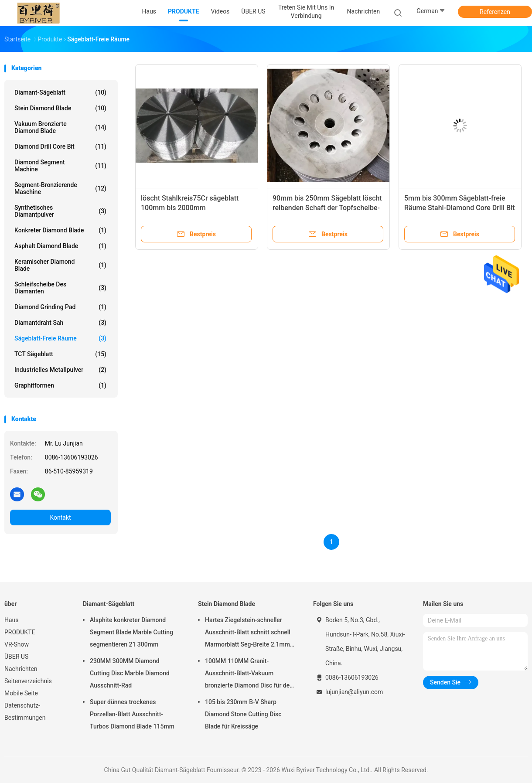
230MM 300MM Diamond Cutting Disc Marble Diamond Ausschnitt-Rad (130, 673)
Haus (12, 620)
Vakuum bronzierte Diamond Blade (60, 127)
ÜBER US (16, 657)
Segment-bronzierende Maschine (60, 188)
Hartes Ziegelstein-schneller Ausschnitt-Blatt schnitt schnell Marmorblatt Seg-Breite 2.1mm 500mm (248, 633)
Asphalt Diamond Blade (60, 246)
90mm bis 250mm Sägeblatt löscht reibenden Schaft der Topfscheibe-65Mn (327, 208)
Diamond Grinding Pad (60, 307)
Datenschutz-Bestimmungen (25, 712)
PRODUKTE (20, 632)
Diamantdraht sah (60, 323)
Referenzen (495, 12)
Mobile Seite (21, 693)
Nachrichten (21, 669)
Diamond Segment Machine (60, 166)
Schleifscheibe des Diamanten (60, 288)
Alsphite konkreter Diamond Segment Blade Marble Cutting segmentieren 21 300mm (131, 632)
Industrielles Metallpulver (60, 370)
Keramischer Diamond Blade (60, 265)
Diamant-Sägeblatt (60, 92)
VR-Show (17, 644)
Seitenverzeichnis (28, 681)
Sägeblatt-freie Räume (60, 338)
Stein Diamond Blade (60, 108)
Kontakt (60, 517)
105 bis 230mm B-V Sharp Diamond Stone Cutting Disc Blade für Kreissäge (243, 714)
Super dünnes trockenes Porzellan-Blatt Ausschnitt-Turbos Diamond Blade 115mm (132, 714)
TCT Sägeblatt (60, 354)
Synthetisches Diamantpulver (60, 211)
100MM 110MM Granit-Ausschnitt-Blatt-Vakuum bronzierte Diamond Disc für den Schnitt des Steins (249, 674)
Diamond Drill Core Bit (60, 146)
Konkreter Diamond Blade (60, 230)
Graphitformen (60, 385)
